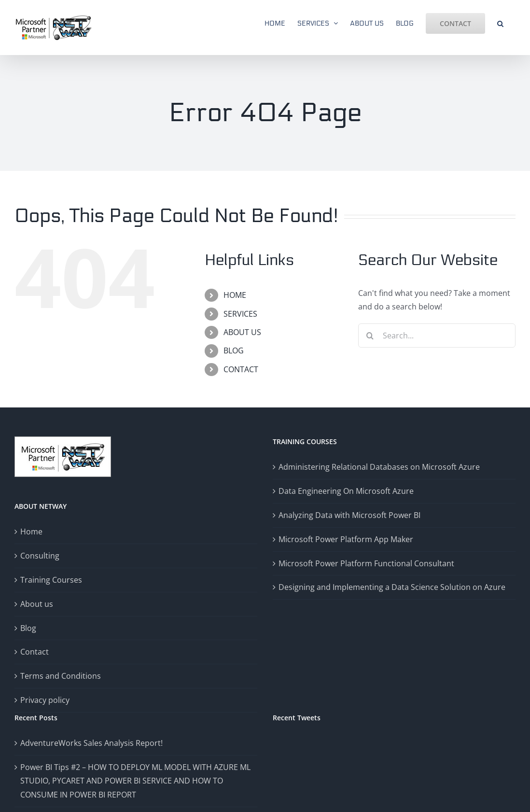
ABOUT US (242, 332)
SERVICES (240, 314)
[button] (500, 23)
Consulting (40, 556)
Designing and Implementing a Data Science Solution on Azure (392, 587)
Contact (35, 652)
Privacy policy (45, 700)
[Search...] (437, 336)
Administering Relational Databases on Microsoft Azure (379, 467)
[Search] (370, 336)
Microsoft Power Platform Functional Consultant (366, 563)
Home (31, 532)
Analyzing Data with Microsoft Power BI (349, 515)
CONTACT (241, 369)
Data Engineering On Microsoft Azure (346, 491)
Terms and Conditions (61, 676)
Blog (28, 628)
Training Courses (51, 580)
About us (37, 604)
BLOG (234, 350)
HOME (235, 295)
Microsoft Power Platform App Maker (346, 539)
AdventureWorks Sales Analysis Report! (91, 743)
